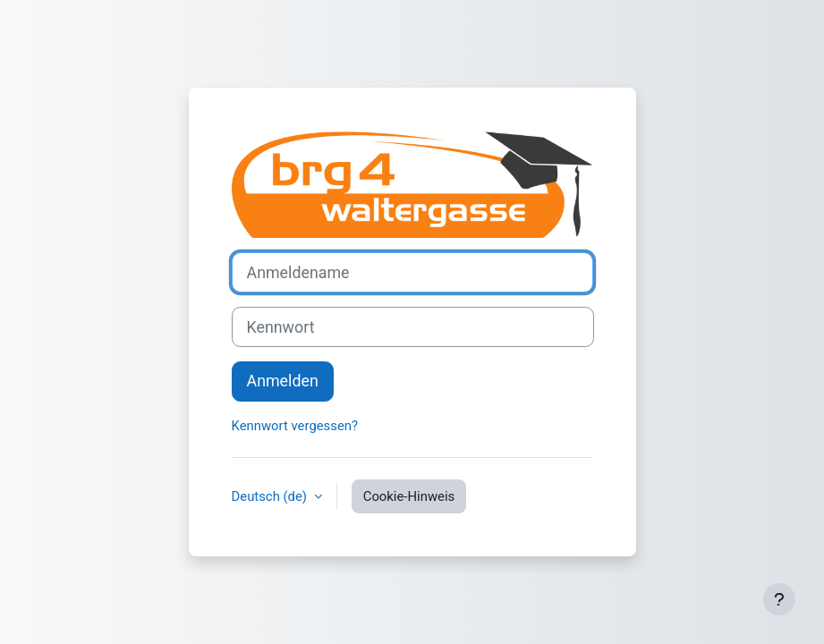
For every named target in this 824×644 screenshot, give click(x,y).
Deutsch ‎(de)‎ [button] (271, 496)
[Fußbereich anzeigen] (779, 599)
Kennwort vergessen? (295, 426)
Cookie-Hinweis (409, 496)
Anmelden (283, 381)
